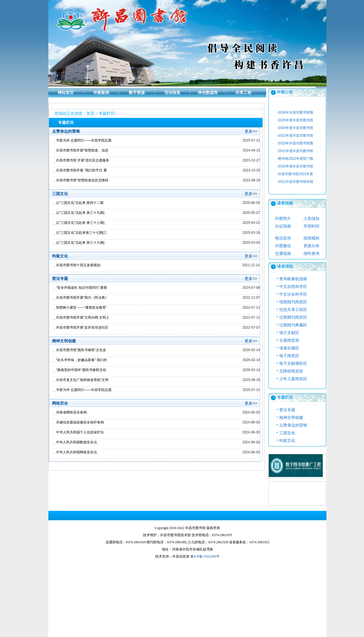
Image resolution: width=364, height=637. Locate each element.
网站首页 (66, 93)
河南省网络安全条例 (71, 412)
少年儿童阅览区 (293, 379)
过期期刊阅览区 (293, 317)
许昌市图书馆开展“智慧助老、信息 (82, 150)
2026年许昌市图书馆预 (295, 112)
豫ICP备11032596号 (205, 556)
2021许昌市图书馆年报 (295, 182)
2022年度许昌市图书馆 (295, 136)
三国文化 (287, 433)
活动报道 (172, 93)
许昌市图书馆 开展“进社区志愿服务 (83, 160)
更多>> (251, 131)
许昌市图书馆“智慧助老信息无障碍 (82, 180)
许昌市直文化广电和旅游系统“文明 (82, 380)
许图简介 (283, 219)
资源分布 (311, 246)
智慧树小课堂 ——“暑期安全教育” (81, 308)
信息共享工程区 (293, 310)
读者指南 (285, 203)
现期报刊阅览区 (293, 302)
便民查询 (311, 254)
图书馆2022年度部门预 (295, 159)
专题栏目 (107, 113)
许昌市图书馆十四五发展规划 (78, 265)
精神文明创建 (291, 418)
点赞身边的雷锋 (293, 425)
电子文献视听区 (293, 363)
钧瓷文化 (287, 441)
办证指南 (283, 226)
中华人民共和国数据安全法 (76, 442)
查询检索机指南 (293, 279)
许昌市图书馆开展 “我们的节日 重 (81, 170)
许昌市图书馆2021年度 (295, 174)
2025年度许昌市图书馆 (295, 120)
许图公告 (285, 92)
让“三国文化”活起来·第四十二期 (80, 203)
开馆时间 (311, 226)
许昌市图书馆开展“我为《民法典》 (82, 298)
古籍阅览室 (289, 340)
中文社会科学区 (293, 294)
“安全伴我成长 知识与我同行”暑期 (81, 288)
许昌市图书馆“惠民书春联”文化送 (81, 350)
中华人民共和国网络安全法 (76, 452)
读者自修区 (289, 348)
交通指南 (283, 254)
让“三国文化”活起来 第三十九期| (80, 213)
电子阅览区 (289, 356)
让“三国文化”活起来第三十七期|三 (81, 233)
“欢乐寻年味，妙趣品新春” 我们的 (81, 360)
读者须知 (285, 266)
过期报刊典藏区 (293, 325)
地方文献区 (289, 333)
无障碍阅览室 (291, 371)
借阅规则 (311, 238)
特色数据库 (208, 93)
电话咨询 (283, 238)
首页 (90, 113)
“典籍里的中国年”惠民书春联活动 (81, 370)
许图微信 (283, 246)
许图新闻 (101, 93)
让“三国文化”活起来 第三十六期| (80, 243)
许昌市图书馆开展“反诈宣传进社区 (82, 327)
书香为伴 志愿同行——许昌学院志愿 (84, 140)
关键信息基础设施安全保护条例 (80, 422)
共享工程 (243, 93)
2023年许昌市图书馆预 (295, 143)
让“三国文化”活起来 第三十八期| (80, 223)
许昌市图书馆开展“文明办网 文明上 (83, 318)
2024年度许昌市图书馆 (295, 128)
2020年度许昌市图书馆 (295, 166)
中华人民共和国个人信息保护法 (80, 432)
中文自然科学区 (293, 287)
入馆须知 (311, 219)
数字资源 (137, 93)
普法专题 (287, 410)
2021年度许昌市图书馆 (295, 151)
